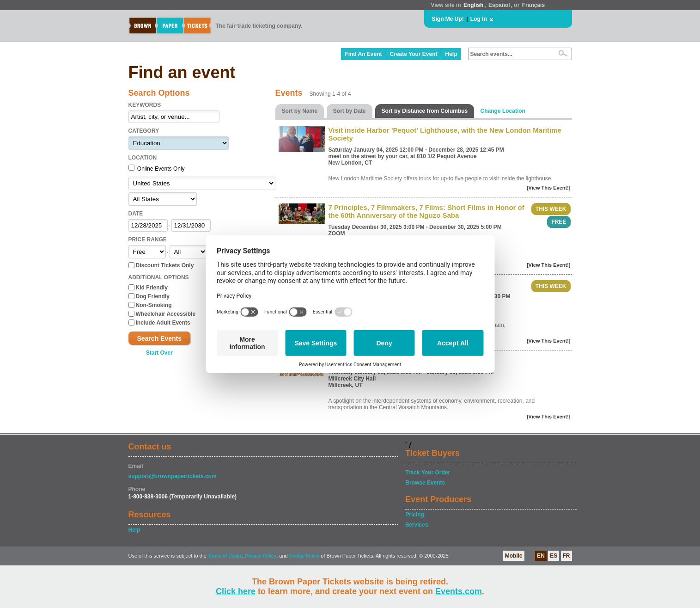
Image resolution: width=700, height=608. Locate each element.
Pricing (415, 515)
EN (541, 556)
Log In (479, 19)
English (473, 5)
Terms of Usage (225, 556)
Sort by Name (300, 111)
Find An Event (363, 54)
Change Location (503, 111)
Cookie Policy (304, 556)
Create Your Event (414, 54)
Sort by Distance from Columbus (425, 111)
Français (533, 5)
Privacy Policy (261, 556)
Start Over (159, 353)
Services (417, 525)
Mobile (514, 556)
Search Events (160, 338)
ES (554, 556)
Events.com (459, 591)
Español (499, 5)
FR (566, 556)
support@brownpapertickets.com (173, 476)
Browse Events (425, 483)
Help (451, 54)
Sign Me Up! (448, 19)
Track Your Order (428, 473)
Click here (236, 591)
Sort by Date (350, 111)
